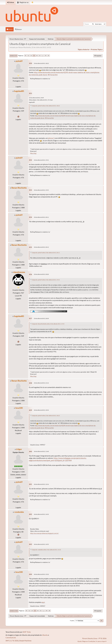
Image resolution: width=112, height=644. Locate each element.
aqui (43, 602)
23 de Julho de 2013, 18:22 (41, 63)
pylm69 (19, 61)
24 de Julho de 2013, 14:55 (41, 544)
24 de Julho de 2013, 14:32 (41, 514)
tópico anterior (84, 49)
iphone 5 (51, 138)
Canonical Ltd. (11, 638)
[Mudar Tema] (32, 2)
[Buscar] (93, 24)
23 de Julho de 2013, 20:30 (41, 318)
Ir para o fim (13, 56)
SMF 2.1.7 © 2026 (12, 641)
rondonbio (19, 512)
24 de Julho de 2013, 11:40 (41, 451)
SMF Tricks (27, 632)
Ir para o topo (14, 611)
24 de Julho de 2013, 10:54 (41, 410)
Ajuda (79, 641)
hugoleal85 (19, 91)
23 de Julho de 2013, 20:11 (41, 217)
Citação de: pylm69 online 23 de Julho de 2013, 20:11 (46, 253)
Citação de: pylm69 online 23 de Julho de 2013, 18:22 (46, 106)
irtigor (19, 449)
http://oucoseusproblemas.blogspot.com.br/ (44, 533)
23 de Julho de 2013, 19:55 (41, 190)
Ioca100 (19, 408)
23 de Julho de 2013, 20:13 (41, 247)
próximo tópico (97, 49)
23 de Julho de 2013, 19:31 (41, 160)
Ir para (72, 621)
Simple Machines (25, 641)
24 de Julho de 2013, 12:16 (41, 484)
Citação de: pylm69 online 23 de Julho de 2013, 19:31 (46, 280)
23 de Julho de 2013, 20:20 (41, 274)
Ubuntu (45, 635)
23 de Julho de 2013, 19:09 (36, 98)
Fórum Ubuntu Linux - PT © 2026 (94, 638)
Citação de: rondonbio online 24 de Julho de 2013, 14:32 (46, 550)
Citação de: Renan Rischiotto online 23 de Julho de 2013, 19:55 (48, 324)
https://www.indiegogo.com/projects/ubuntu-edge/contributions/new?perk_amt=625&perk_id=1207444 (58, 459)
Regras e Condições (89, 641)
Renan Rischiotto (19, 188)
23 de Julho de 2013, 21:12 (41, 383)
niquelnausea (19, 272)
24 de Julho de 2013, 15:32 (41, 574)
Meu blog (33, 153)
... (43, 56)
